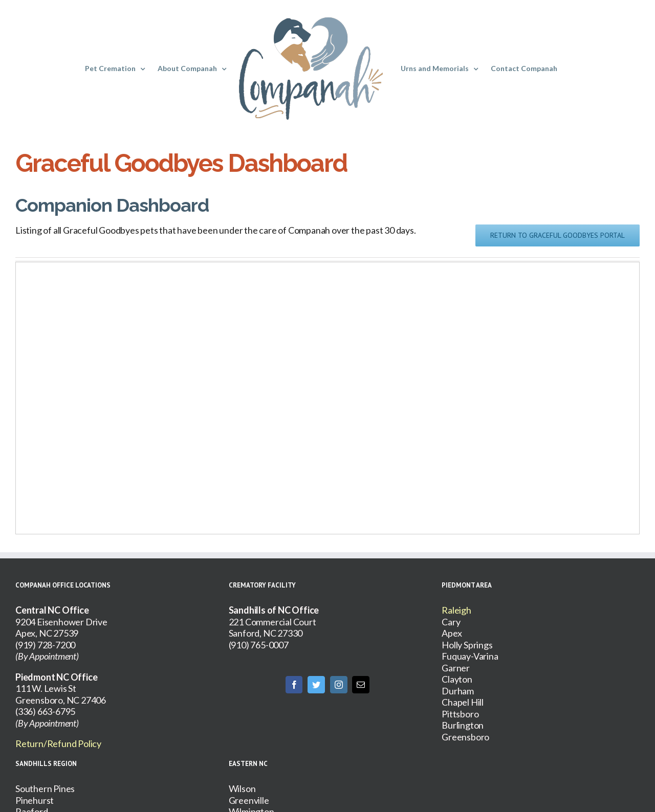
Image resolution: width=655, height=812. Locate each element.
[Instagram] (339, 685)
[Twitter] (316, 685)
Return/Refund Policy (58, 743)
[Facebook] (294, 685)
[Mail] (361, 685)
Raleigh (456, 610)
